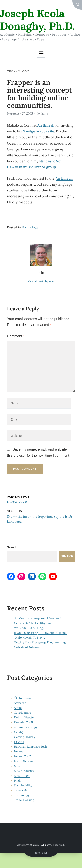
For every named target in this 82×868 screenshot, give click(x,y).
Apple (18, 708)
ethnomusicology (26, 727)
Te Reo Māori (23, 790)
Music (18, 766)
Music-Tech (22, 776)
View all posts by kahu (41, 281)
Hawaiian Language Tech (31, 747)
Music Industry (24, 771)
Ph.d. (17, 781)
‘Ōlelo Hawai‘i (23, 698)
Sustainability (23, 785)
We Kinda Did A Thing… (30, 628)
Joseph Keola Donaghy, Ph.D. (37, 20)
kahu (45, 113)
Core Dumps (22, 713)
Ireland (19, 751)
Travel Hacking (24, 800)
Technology (18, 71)
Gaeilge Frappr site (38, 131)
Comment (16, 336)
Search (12, 547)
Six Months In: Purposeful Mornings (38, 618)
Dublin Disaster (24, 717)
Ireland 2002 (22, 756)
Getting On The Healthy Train (34, 623)
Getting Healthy (25, 737)
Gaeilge (19, 732)
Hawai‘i (19, 742)
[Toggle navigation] (41, 53)
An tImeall (46, 125)
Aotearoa (20, 703)
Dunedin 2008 (23, 722)
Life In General (24, 761)
